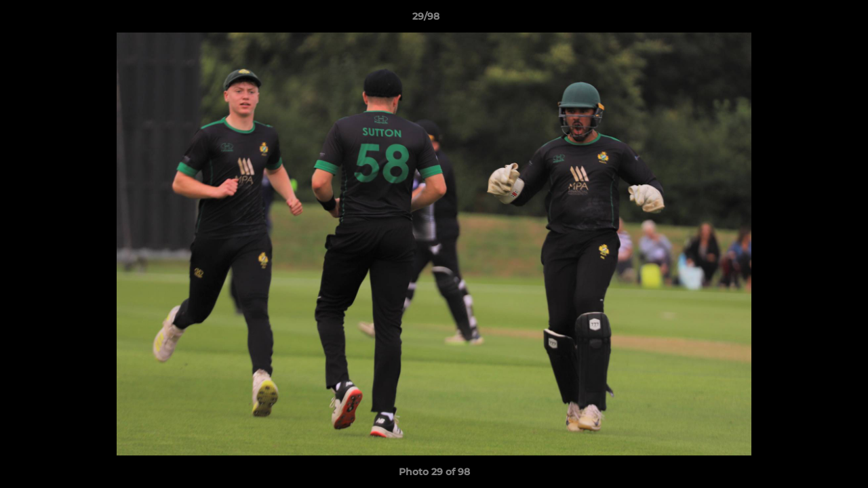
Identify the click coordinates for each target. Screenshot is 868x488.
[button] (811, 20)
